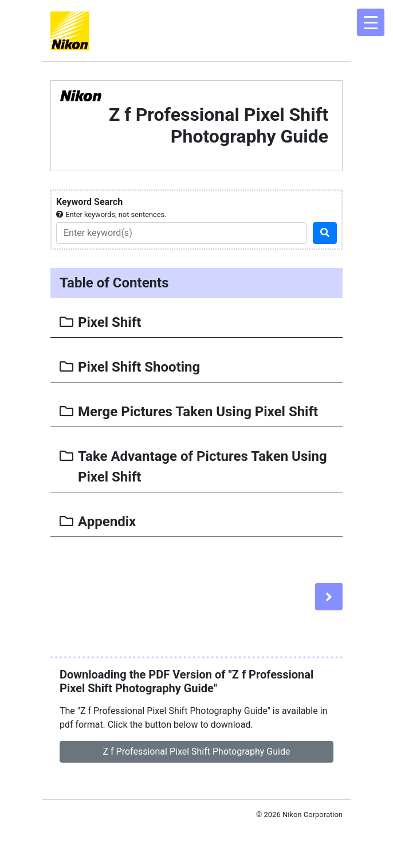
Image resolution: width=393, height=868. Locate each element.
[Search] (182, 233)
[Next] (329, 597)
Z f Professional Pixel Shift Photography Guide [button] (197, 751)
